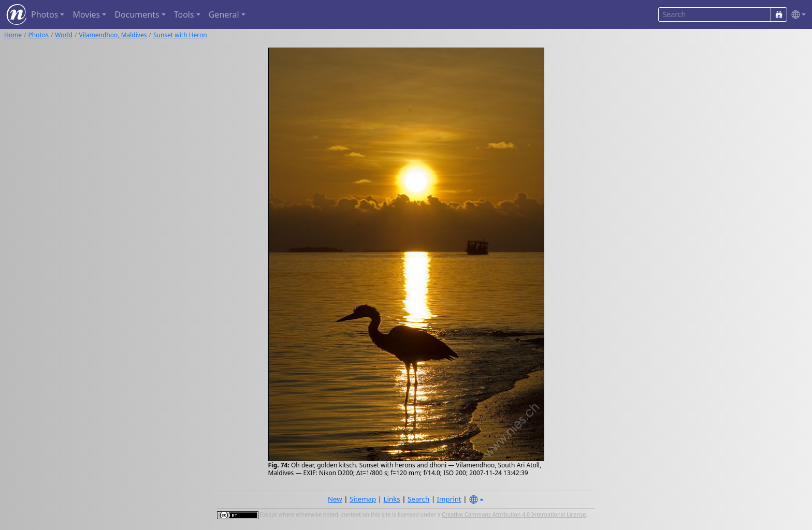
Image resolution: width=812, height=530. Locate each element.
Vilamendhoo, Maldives (113, 35)
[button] (796, 15)
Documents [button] (137, 14)
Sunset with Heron (180, 35)
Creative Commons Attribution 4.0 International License (514, 514)
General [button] (224, 14)
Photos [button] (45, 14)
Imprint (449, 499)
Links (392, 499)
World (64, 35)
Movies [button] (86, 14)
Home (13, 35)
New (335, 499)
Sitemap (363, 499)
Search (418, 499)
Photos (39, 35)
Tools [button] (184, 14)
